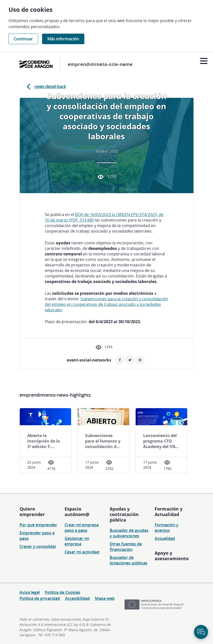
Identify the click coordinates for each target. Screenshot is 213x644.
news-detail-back (45, 87)
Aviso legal (30, 592)
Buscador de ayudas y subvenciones (129, 533)
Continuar (23, 39)
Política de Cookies (63, 592)
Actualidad (165, 538)
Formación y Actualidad (169, 512)
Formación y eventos (167, 528)
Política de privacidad (40, 598)
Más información (63, 39)
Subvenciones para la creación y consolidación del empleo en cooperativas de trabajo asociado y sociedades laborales (106, 304)
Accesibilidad (77, 598)
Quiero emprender (32, 512)
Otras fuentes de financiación (126, 547)
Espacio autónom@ (77, 512)
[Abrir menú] (204, 61)
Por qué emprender (38, 525)
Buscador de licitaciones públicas (129, 560)
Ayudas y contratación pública (124, 514)
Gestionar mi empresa (77, 541)
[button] (140, 360)
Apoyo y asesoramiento (172, 556)
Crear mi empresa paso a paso (82, 528)
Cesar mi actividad (82, 552)
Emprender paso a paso (37, 536)
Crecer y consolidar (38, 546)
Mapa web (105, 598)
